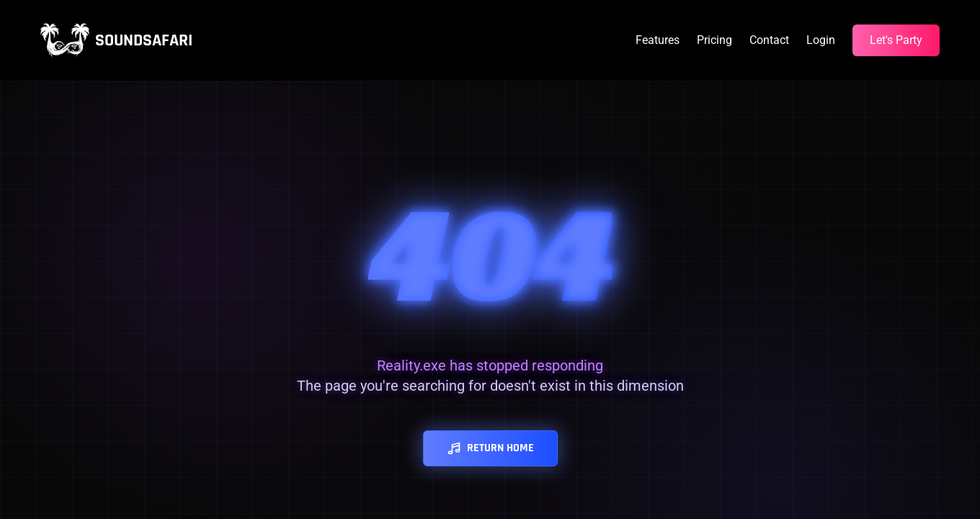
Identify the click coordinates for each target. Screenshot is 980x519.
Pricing (714, 40)
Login (821, 40)
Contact (769, 40)
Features (658, 40)
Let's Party (896, 40)
